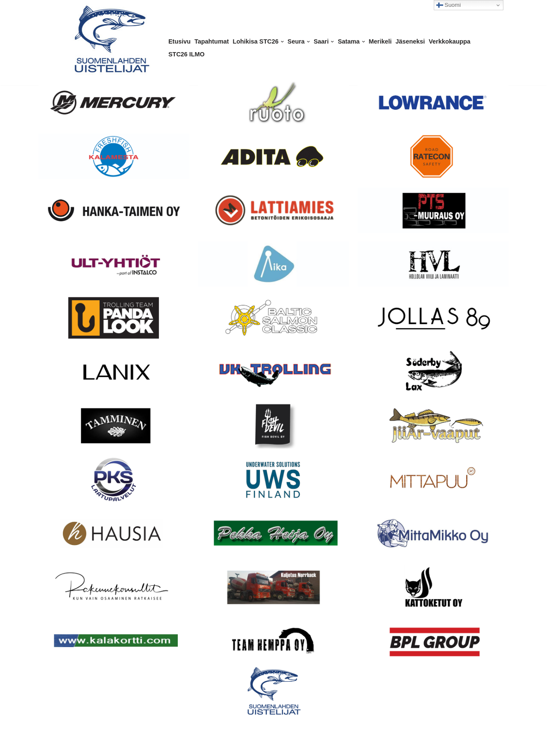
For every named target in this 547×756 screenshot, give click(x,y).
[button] (282, 42)
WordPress (87, 746)
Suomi (448, 5)
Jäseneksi (410, 41)
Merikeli (380, 41)
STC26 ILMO (187, 54)
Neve (38, 746)
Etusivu (179, 41)
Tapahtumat (212, 41)
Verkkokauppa (450, 41)
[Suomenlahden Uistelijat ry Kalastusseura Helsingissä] (111, 39)
